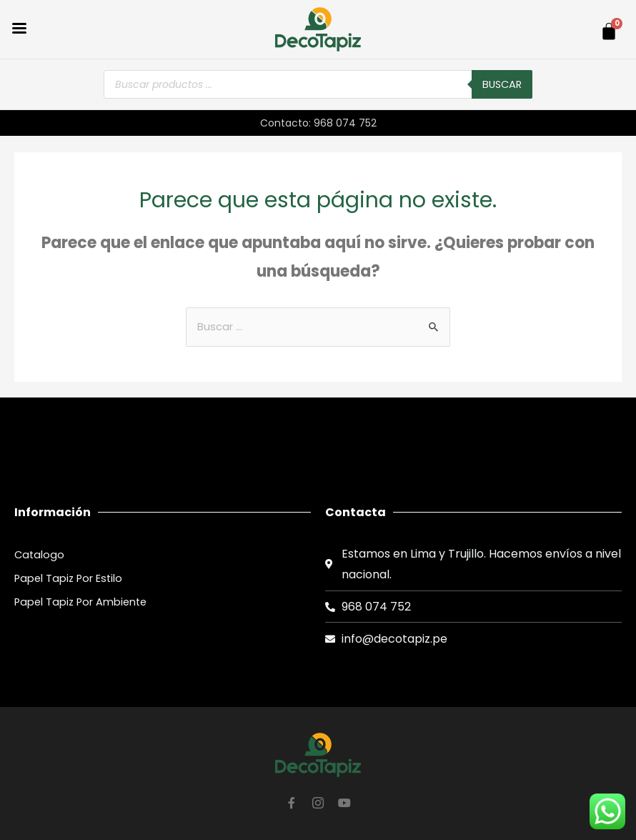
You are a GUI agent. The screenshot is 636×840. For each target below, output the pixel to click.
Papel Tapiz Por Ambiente (80, 602)
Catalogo (39, 555)
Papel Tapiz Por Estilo (68, 578)
